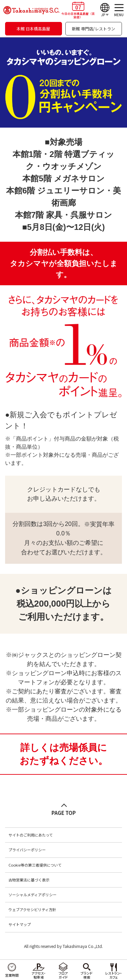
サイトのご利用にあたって (31, 835)
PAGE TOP (64, 813)
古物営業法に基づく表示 (29, 880)
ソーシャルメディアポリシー (33, 895)
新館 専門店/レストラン (93, 29)
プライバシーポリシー (27, 850)
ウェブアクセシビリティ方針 (32, 909)
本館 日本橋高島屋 (33, 29)
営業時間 (12, 975)
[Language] (105, 10)
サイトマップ (20, 924)
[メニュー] (119, 10)
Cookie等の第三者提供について (35, 865)
